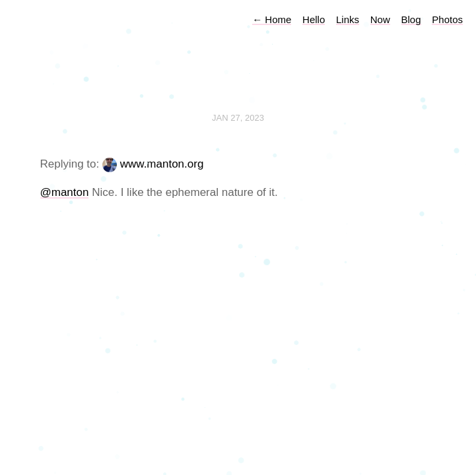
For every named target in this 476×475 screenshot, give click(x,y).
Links (348, 19)
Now (380, 19)
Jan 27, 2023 (238, 118)
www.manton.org (162, 164)
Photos (447, 19)
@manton (65, 192)
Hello (314, 19)
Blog (411, 19)
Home (272, 19)
